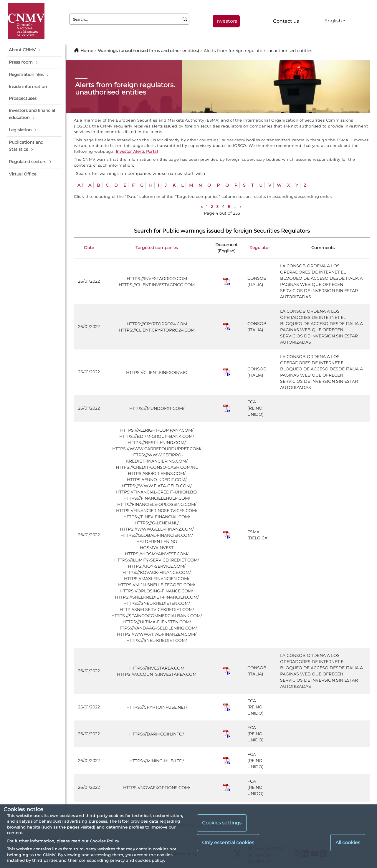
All (80, 185)
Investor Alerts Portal (137, 151)
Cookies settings (222, 823)
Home (87, 51)
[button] (34, 50)
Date (89, 248)
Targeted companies (157, 248)
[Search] (185, 19)
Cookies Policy (104, 841)
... (235, 207)
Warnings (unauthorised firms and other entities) (148, 51)
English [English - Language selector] (333, 21)
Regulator (260, 248)
